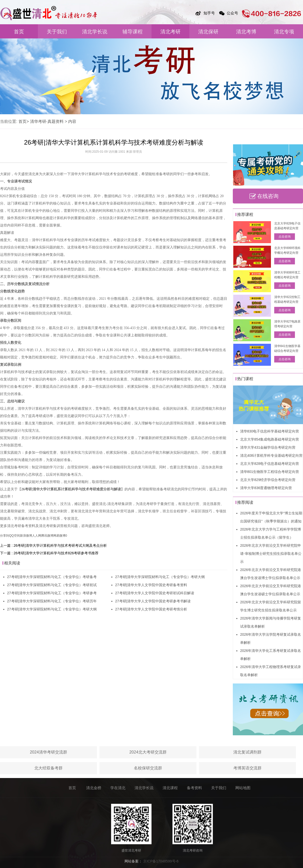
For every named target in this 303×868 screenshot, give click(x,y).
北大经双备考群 (48, 768)
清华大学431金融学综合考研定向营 (268, 447)
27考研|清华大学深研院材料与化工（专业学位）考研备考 (52, 577)
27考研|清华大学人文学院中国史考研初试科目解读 (155, 593)
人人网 (37, 536)
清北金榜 (94, 788)
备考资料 (194, 788)
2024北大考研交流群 (148, 752)
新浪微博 (26, 536)
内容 (72, 121)
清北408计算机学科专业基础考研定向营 (271, 455)
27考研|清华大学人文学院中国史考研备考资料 (151, 585)
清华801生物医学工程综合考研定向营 (270, 472)
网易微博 (59, 536)
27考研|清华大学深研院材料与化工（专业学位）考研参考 (52, 593)
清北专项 (284, 32)
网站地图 (243, 788)
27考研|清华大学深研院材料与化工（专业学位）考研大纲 (52, 609)
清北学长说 (95, 32)
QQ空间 (15, 536)
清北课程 (170, 788)
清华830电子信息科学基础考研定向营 (270, 431)
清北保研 (208, 32)
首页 (19, 32)
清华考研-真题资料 (47, 121)
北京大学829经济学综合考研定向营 (268, 480)
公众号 (232, 13)
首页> (24, 121)
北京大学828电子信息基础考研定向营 (270, 464)
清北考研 (170, 32)
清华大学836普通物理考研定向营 (266, 488)
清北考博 (246, 32)
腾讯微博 (47, 536)
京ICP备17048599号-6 (161, 861)
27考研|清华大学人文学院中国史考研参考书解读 (153, 601)
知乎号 (209, 13)
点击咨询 (285, 237)
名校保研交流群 (148, 768)
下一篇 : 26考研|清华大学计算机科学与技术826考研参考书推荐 (49, 553)
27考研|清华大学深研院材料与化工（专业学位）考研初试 (52, 585)
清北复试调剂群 (247, 752)
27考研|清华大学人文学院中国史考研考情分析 (151, 609)
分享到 (5, 536)
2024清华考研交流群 (48, 752)
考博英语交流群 (247, 768)
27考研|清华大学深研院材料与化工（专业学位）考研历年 (52, 601)
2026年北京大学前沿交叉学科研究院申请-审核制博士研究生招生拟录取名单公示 (271, 554)
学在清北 (118, 788)
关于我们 (57, 32)
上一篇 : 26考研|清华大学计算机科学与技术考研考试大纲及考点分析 (53, 545)
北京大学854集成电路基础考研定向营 (270, 439)
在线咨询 (268, 196)
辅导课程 (133, 32)
